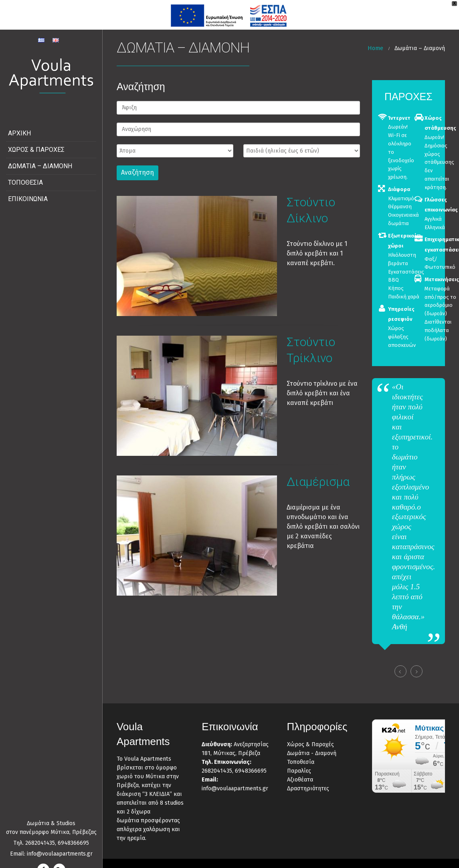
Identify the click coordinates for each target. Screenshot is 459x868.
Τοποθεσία (25, 174)
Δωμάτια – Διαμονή (40, 157)
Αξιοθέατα (300, 770)
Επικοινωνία (28, 190)
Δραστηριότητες (308, 779)
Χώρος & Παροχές (36, 141)
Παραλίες (299, 762)
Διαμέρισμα (318, 472)
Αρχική (19, 124)
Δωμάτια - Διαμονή (312, 744)
